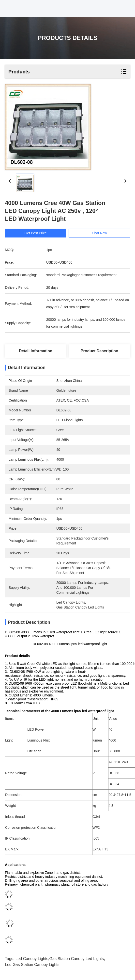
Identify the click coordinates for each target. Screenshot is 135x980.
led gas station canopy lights (32, 965)
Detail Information (36, 351)
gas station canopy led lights (77, 959)
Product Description (99, 351)
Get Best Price (36, 233)
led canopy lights (32, 959)
